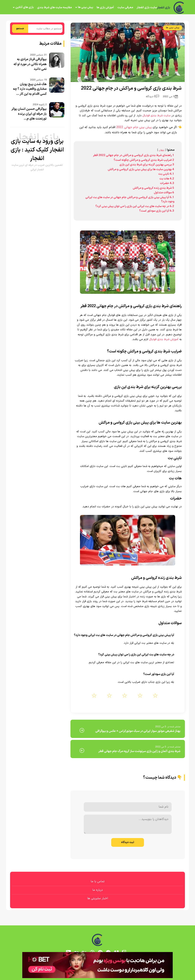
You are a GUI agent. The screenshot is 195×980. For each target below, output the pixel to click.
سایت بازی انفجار (147, 8)
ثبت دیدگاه (128, 842)
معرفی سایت (125, 8)
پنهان (162, 150)
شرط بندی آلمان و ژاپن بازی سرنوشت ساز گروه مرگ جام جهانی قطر (139, 751)
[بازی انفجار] (179, 8)
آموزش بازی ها (105, 8)
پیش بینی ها (86, 7)
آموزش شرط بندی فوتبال (164, 339)
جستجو (20, 29)
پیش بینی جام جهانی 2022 (134, 127)
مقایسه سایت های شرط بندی (54, 8)
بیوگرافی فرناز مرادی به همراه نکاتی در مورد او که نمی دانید (30, 64)
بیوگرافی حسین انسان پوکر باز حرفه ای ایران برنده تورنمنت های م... (29, 114)
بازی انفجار (163, 8)
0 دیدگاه (152, 97)
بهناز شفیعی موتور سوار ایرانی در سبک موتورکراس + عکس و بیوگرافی (138, 731)
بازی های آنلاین (25, 7)
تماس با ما (98, 881)
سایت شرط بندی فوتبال (156, 116)
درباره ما (98, 890)
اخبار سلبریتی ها (98, 898)
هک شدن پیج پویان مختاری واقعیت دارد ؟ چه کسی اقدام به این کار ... (30, 89)
